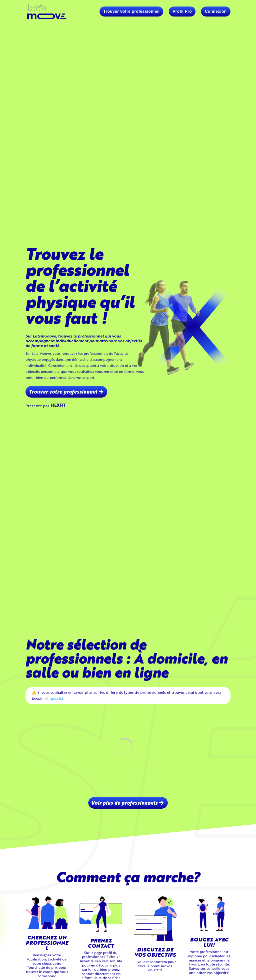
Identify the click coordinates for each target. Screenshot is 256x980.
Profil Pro (182, 11)
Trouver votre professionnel (131, 11)
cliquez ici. (54, 698)
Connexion (216, 11)
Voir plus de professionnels (125, 803)
